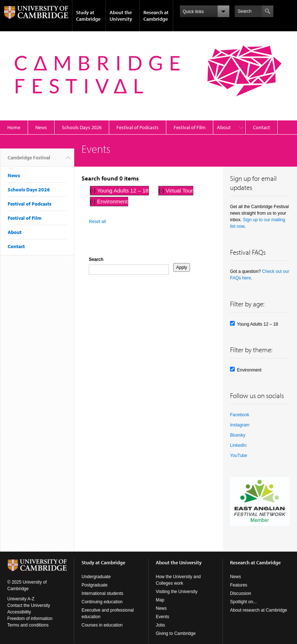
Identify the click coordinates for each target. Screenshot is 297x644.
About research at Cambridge (259, 610)
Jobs (160, 625)
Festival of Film (190, 127)
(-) (94, 190)
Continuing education (102, 602)
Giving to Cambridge (176, 633)
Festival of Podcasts (138, 127)
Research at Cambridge (156, 16)
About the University (121, 16)
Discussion (241, 593)
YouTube (239, 456)
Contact (262, 127)
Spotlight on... (243, 602)
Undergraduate (96, 577)
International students (102, 593)
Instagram (240, 425)
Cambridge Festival (29, 160)
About (224, 127)
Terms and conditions (28, 625)
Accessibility (19, 612)
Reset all (97, 222)
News (41, 127)
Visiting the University (177, 592)
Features (239, 585)
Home (14, 127)
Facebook (240, 415)
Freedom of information (30, 619)
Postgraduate (94, 585)
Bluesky (238, 435)
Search (96, 259)
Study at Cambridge (88, 16)
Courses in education (102, 625)
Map (160, 600)
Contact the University (29, 605)
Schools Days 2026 (82, 127)
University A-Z (21, 599)
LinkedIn (238, 445)
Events (163, 617)
